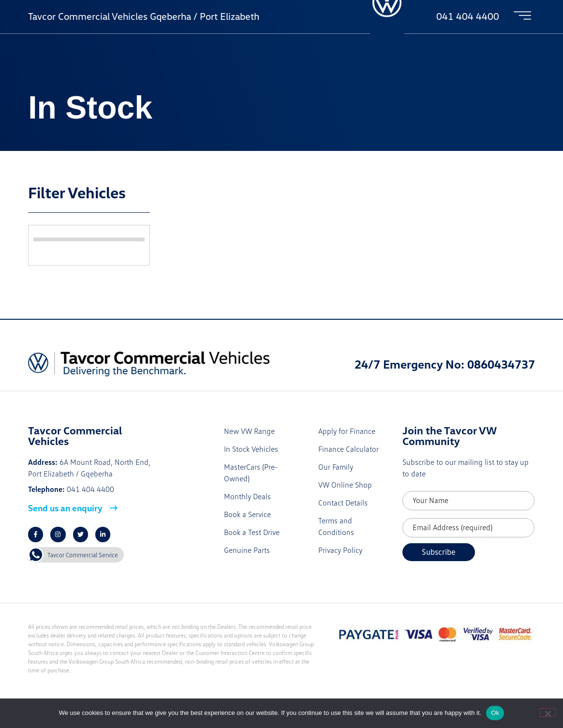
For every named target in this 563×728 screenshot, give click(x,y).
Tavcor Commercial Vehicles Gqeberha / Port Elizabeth (144, 16)
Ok (495, 713)
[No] (548, 713)
